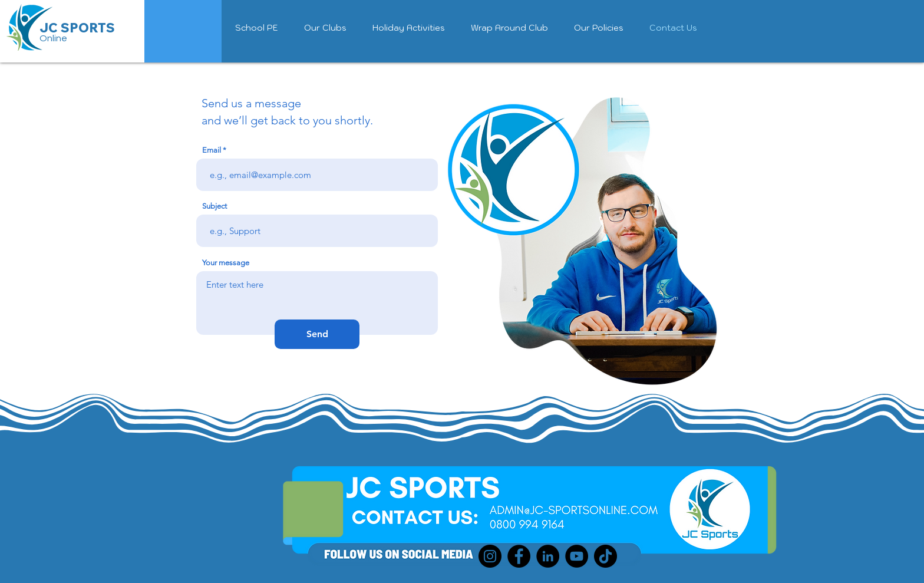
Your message (226, 263)
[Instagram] (490, 556)
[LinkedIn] (548, 556)
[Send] (317, 334)
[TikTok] (605, 556)
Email (212, 150)
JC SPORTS (77, 28)
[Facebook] (519, 556)
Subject (214, 206)
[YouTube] (577, 556)
